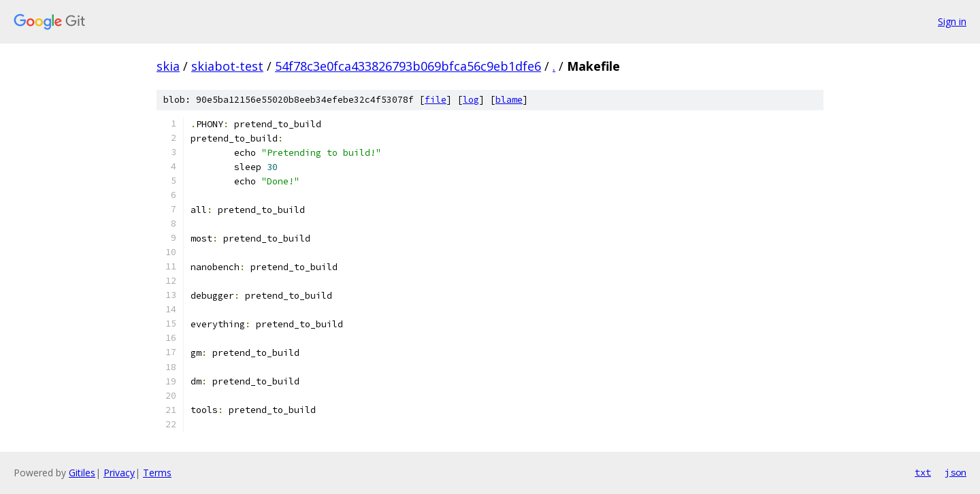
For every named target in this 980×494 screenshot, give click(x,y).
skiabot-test (227, 66)
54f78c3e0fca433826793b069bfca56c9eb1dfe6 (408, 66)
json (955, 472)
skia (168, 66)
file (436, 100)
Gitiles (82, 473)
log (471, 100)
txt (923, 472)
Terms (157, 473)
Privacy (119, 473)
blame (509, 100)
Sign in (952, 21)
